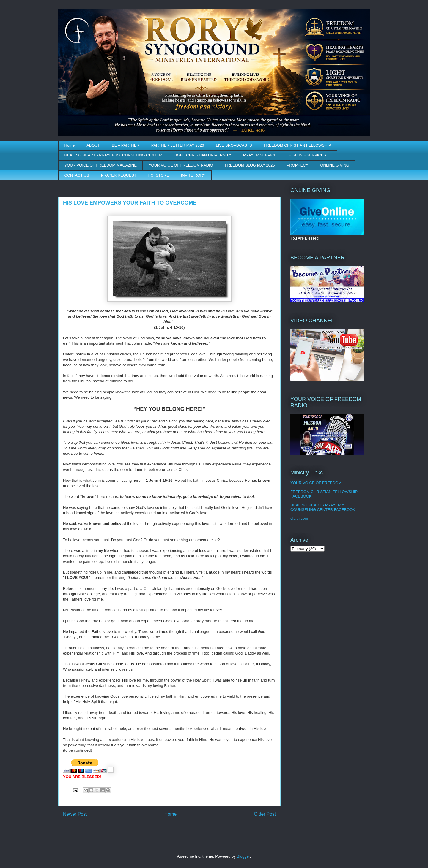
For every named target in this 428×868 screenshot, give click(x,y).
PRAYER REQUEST (119, 175)
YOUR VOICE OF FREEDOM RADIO (181, 165)
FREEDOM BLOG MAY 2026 (250, 165)
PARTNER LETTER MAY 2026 (178, 145)
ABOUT (93, 145)
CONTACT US (77, 175)
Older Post (265, 814)
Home (70, 145)
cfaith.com (299, 518)
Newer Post (75, 814)
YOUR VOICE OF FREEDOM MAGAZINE (101, 165)
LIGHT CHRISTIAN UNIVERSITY (203, 155)
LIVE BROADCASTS (234, 145)
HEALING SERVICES (307, 155)
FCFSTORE (159, 175)
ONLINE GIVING (335, 165)
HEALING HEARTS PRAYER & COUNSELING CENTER (113, 155)
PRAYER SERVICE (260, 155)
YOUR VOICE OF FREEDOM (316, 483)
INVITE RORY (193, 175)
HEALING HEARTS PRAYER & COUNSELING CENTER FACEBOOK (323, 507)
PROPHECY (297, 165)
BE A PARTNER (126, 145)
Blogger (243, 856)
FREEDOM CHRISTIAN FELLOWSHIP (298, 145)
